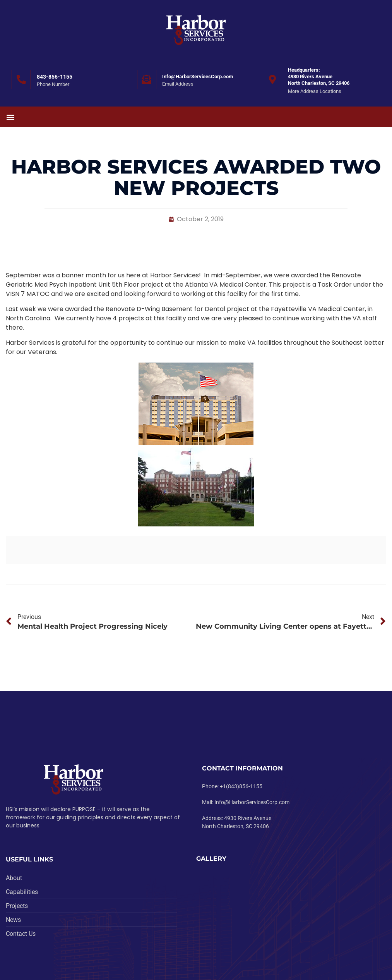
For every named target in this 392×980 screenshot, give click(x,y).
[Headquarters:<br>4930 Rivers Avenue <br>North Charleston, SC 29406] (272, 79)
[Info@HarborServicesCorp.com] (147, 79)
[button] (10, 117)
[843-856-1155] (21, 79)
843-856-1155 (55, 77)
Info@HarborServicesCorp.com (198, 77)
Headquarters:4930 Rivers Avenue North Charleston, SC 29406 (319, 77)
